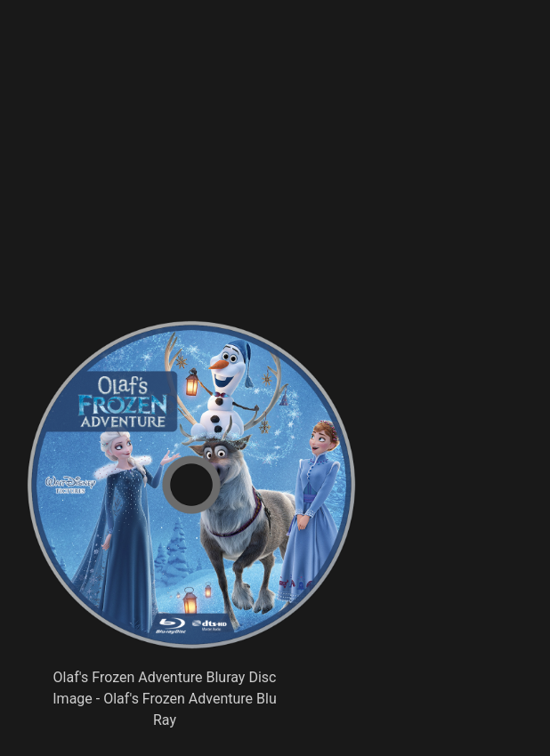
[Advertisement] (261, 191)
